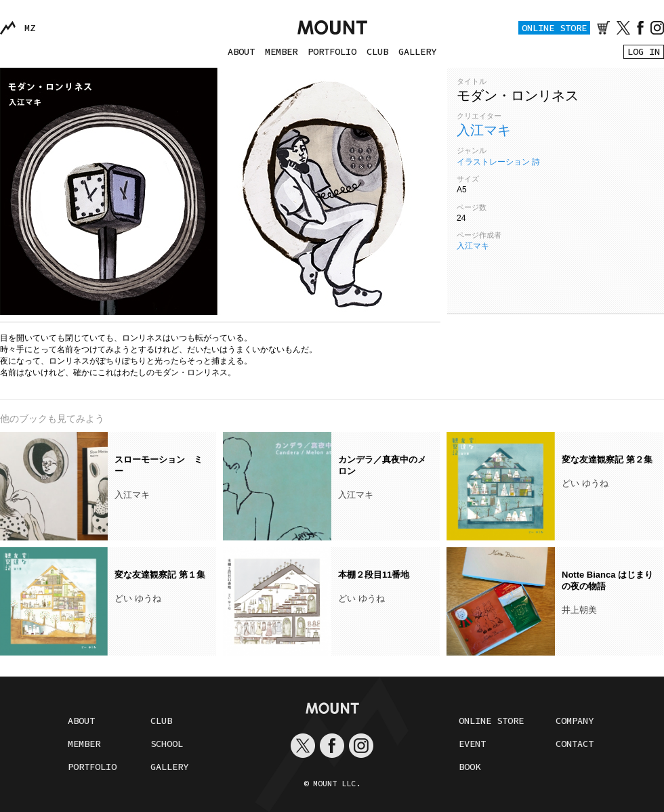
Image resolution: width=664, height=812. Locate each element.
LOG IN (644, 51)
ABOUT (241, 51)
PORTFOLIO (332, 51)
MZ (30, 28)
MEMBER (281, 51)
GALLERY (417, 51)
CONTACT (575, 744)
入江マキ (484, 130)
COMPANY (575, 721)
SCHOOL (167, 744)
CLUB (377, 51)
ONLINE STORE (554, 28)
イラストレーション (493, 162)
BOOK (470, 767)
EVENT (472, 744)
